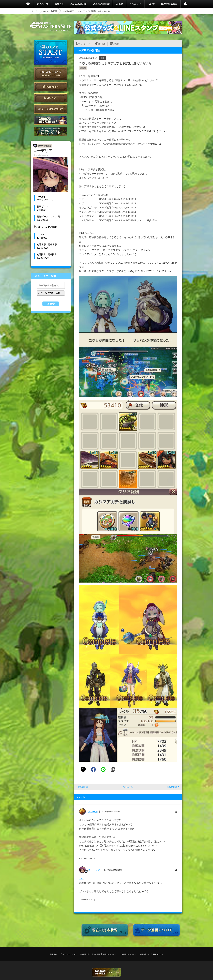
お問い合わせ (145, 954)
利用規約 (53, 954)
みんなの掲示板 (79, 4)
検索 (52, 304)
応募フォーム (158, 954)
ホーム (35, 11)
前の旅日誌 (83, 787)
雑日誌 (83, 68)
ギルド (119, 4)
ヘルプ (151, 4)
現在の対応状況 (169, 4)
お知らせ (59, 4)
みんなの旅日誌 (101, 4)
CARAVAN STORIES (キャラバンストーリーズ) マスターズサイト (51, 26)
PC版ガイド (51, 87)
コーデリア (94, 870)
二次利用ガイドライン (128, 954)
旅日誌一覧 (128, 787)
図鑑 (116, 44)
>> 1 (81, 878)
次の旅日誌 (172, 787)
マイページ (42, 4)
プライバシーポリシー (68, 954)
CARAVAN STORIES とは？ (51, 120)
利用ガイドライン (110, 954)
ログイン (51, 98)
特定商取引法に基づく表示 (90, 954)
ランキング (135, 4)
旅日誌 (102, 44)
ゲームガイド (51, 131)
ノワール (93, 811)
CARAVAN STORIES (106, 972)
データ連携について (51, 109)
